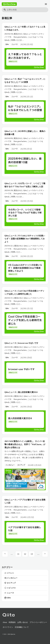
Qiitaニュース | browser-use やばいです (21, 343)
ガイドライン (8, 627)
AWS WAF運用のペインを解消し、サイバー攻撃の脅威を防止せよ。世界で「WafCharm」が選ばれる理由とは (25, 444)
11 (18, 554)
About (5, 622)
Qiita (7, 44)
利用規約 (12, 622)
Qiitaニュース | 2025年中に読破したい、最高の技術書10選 (25, 133)
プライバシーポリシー (38, 622)
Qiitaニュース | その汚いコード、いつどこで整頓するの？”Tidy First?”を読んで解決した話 (25, 185)
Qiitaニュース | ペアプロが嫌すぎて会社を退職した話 (25, 501)
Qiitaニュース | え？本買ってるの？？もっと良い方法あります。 (25, 28)
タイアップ (21, 465)
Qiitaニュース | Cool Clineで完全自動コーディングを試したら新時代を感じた (24, 292)
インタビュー (10, 465)
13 (32, 554)
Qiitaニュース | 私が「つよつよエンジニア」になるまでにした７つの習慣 (25, 81)
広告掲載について (22, 627)
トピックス (10, 588)
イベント (9, 573)
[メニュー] (46, 4)
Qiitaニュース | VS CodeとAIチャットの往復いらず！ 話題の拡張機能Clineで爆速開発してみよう (25, 239)
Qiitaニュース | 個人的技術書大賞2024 (21, 392)
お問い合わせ (23, 622)
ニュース (15, 44)
